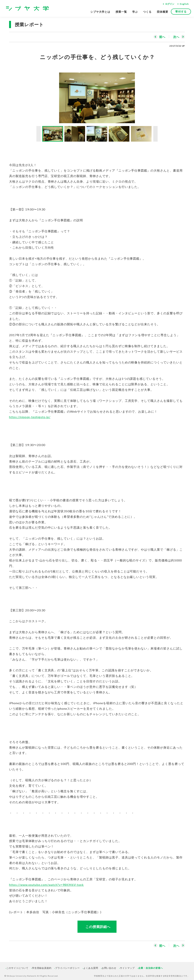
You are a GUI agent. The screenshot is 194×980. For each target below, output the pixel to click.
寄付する (181, 11)
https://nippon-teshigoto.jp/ (30, 417)
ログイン (170, 4)
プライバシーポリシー (67, 968)
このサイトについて (17, 968)
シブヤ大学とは (100, 12)
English (184, 4)
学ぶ (135, 12)
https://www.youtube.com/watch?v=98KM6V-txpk (46, 885)
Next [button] (155, 134)
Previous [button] (39, 134)
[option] (97, 96)
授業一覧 (121, 12)
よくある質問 (91, 968)
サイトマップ (127, 968)
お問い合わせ (109, 968)
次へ (176, 37)
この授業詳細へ (98, 927)
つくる (147, 12)
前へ (162, 37)
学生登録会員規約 (42, 968)
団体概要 (163, 12)
